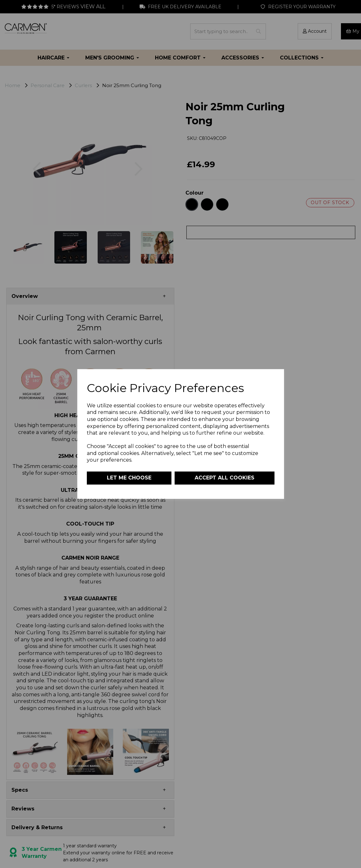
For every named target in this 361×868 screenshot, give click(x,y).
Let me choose (129, 478)
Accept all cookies (225, 478)
